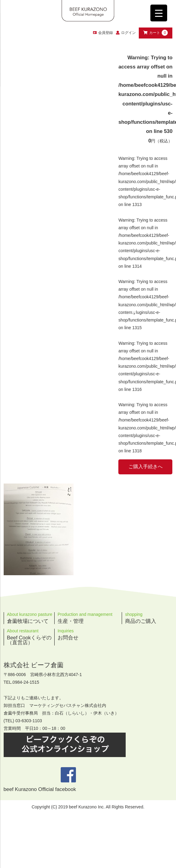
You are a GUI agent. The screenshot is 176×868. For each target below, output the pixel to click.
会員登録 (103, 33)
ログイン (128, 33)
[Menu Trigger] (159, 13)
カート (156, 33)
